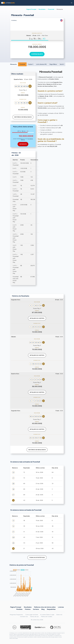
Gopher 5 (31, 64)
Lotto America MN (41, 64)
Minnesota (13, 64)
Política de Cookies (47, 617)
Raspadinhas (51, 609)
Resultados (42, 9)
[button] (72, 3)
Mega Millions (53, 64)
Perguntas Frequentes (16, 615)
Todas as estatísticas (37, 558)
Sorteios (36, 609)
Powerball (51, 9)
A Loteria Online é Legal (47, 615)
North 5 (62, 64)
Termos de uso (34, 617)
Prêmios (28, 609)
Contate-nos (24, 617)
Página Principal (31, 9)
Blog (43, 609)
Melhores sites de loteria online (45, 607)
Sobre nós (59, 615)
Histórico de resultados (23, 117)
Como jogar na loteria (32, 615)
